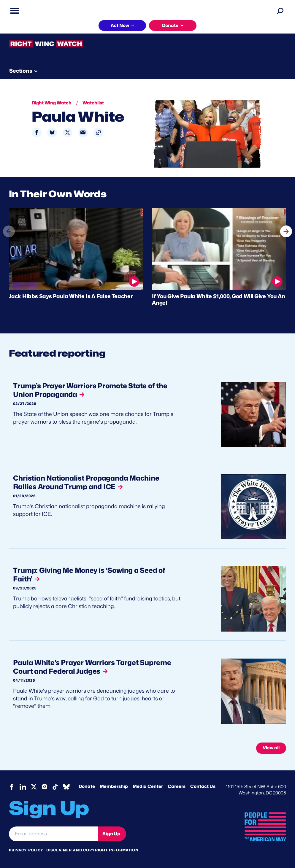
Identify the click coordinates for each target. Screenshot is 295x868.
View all (271, 748)
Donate (170, 26)
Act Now (120, 26)
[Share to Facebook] (37, 132)
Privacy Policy (26, 850)
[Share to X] (68, 132)
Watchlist (93, 103)
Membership (114, 786)
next (286, 230)
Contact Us (203, 786)
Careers (177, 786)
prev (9, 242)
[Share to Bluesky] (52, 132)
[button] (98, 132)
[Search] (280, 11)
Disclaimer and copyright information (92, 850)
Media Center (148, 786)
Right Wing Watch (52, 103)
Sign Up (111, 834)
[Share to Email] (83, 132)
